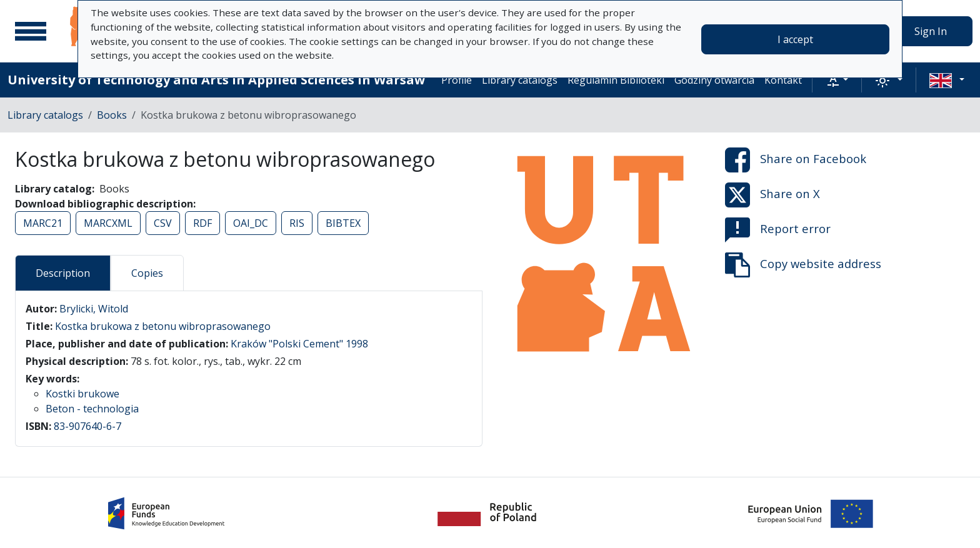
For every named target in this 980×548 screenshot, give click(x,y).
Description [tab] (63, 273)
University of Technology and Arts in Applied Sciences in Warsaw (216, 80)
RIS (297, 223)
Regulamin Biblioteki (616, 80)
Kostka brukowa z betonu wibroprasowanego (163, 326)
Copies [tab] (147, 273)
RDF (202, 223)
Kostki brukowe (82, 394)
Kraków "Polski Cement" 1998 (299, 344)
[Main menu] (31, 31)
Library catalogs (520, 80)
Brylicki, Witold (94, 309)
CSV (163, 223)
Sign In (931, 31)
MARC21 (43, 223)
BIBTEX (343, 223)
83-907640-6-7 (87, 426)
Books (112, 115)
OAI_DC (251, 223)
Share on (796, 160)
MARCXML (108, 223)
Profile (457, 80)
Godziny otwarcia (714, 80)
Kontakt (783, 80)
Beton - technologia (92, 409)
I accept (795, 39)
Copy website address (803, 265)
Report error (778, 230)
